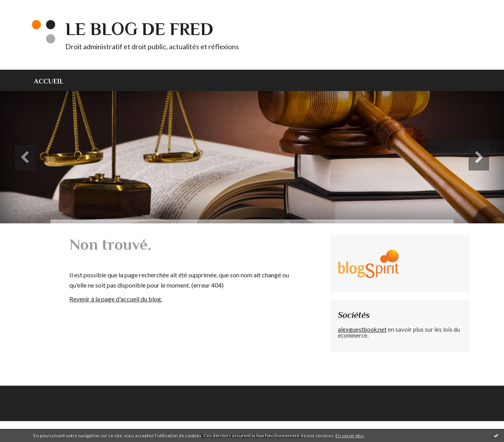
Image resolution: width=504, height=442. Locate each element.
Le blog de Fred (139, 29)
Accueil (49, 81)
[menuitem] (54, 80)
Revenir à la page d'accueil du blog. (116, 299)
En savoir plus (350, 435)
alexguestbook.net (362, 329)
